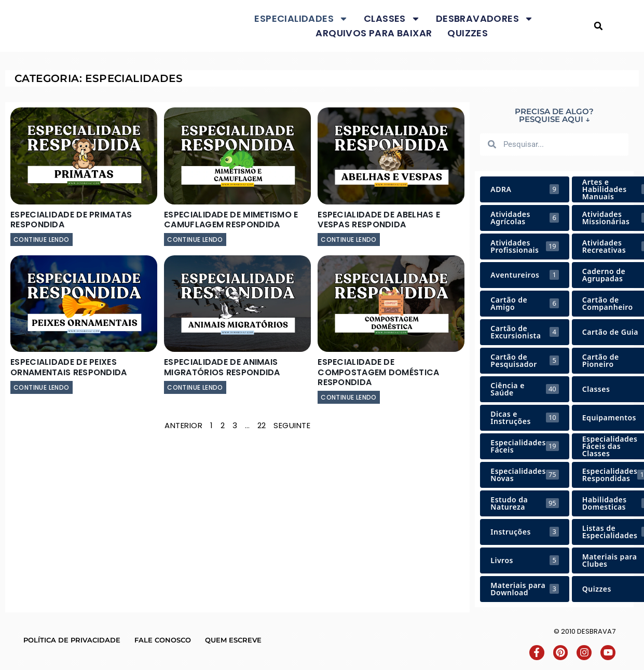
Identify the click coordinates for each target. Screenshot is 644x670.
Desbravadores (485, 19)
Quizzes (468, 33)
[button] (599, 26)
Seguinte (292, 425)
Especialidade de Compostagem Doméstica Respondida (378, 372)
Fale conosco (163, 640)
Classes (392, 19)
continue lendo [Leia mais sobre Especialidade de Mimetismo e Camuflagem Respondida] (195, 240)
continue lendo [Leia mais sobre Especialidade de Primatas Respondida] (42, 240)
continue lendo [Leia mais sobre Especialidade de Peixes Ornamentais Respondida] (42, 387)
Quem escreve (233, 640)
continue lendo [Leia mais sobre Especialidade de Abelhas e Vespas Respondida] (349, 240)
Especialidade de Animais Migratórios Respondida (222, 367)
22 (262, 425)
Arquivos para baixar (374, 33)
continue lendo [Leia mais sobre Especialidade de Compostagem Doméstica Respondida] (349, 397)
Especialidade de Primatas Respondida (71, 220)
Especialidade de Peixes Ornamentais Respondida (69, 367)
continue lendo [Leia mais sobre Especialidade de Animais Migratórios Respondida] (195, 387)
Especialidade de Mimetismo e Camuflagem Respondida (231, 220)
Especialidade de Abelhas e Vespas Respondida (379, 220)
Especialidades (301, 19)
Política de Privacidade (72, 640)
